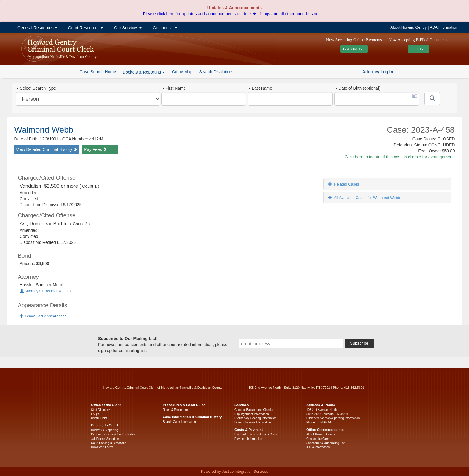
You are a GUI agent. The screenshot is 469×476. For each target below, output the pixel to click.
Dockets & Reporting (105, 430)
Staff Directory (100, 410)
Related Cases (344, 184)
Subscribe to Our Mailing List (325, 443)
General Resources (36, 28)
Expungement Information (252, 414)
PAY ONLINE (354, 49)
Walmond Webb (44, 130)
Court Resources (85, 28)
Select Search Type (36, 88)
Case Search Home (98, 72)
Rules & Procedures (176, 410)
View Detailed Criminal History (47, 149)
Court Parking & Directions (109, 443)
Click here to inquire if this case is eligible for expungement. (400, 157)
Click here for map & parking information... (334, 418)
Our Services (127, 28)
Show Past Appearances (43, 316)
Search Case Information (179, 422)
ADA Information (444, 27)
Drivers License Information (253, 422)
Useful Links (99, 418)
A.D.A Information (318, 447)
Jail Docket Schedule (105, 439)
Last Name (260, 88)
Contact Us (164, 28)
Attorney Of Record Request (46, 291)
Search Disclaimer (216, 72)
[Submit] (432, 99)
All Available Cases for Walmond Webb (364, 198)
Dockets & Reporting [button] (144, 72)
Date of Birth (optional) (358, 88)
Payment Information (248, 439)
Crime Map (182, 72)
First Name (174, 88)
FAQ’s (95, 414)
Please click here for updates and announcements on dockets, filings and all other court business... (234, 14)
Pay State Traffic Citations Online (256, 434)
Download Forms (102, 447)
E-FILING (419, 49)
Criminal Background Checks (254, 410)
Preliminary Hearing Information (256, 418)
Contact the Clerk (318, 439)
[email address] (291, 343)
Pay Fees (96, 149)
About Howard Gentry (408, 27)
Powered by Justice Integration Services (234, 472)
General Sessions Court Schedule (114, 434)
